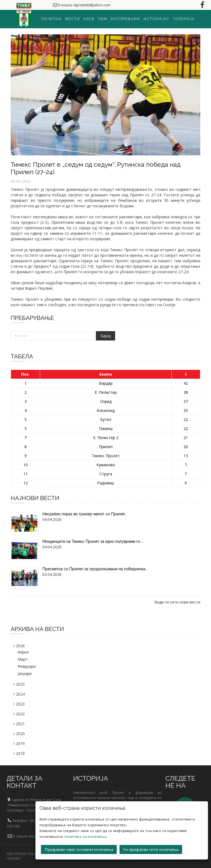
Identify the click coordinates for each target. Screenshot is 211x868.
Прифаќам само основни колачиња (79, 848)
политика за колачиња (85, 835)
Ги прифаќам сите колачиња (151, 848)
